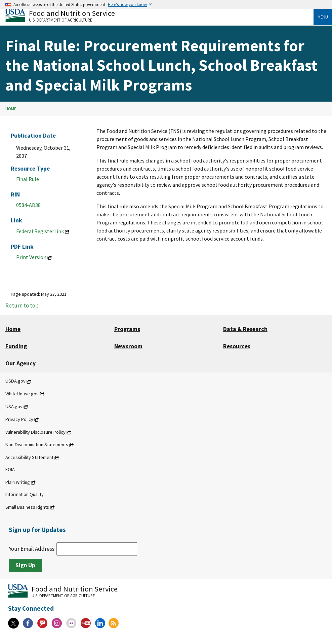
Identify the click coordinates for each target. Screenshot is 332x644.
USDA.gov (15, 381)
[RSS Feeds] (114, 623)
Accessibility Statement (29, 458)
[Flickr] (71, 623)
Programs (127, 329)
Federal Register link (40, 231)
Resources (237, 346)
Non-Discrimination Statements (37, 445)
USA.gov (14, 406)
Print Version (31, 257)
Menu (323, 17)
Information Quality (25, 494)
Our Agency (20, 363)
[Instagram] (57, 623)
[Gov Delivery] (42, 623)
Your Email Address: (73, 549)
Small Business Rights (27, 507)
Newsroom (128, 346)
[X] (13, 623)
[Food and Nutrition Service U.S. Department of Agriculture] (159, 15)
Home (11, 109)
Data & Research (245, 329)
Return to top (22, 306)
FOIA (10, 469)
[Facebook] (28, 623)
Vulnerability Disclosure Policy (35, 432)
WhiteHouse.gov (22, 394)
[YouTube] (86, 623)
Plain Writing (18, 482)
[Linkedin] (100, 623)
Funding (16, 346)
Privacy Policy (19, 419)
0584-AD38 (28, 205)
